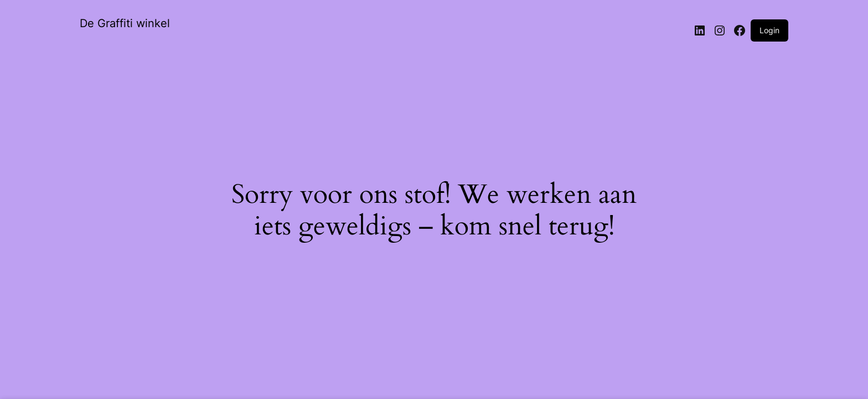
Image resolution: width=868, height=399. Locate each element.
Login (769, 30)
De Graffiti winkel (125, 23)
